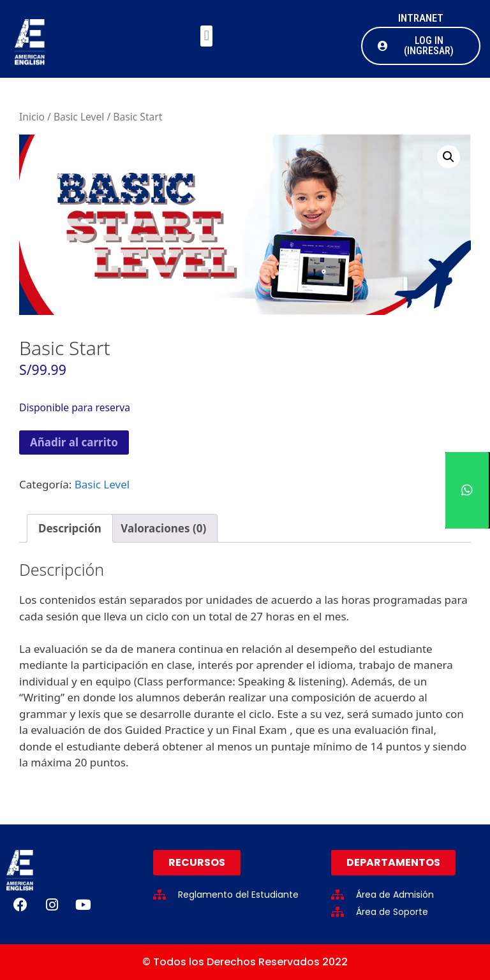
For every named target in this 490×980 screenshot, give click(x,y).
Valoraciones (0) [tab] (163, 528)
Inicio (32, 117)
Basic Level (79, 117)
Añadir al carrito (74, 442)
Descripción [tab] (70, 528)
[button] (206, 36)
